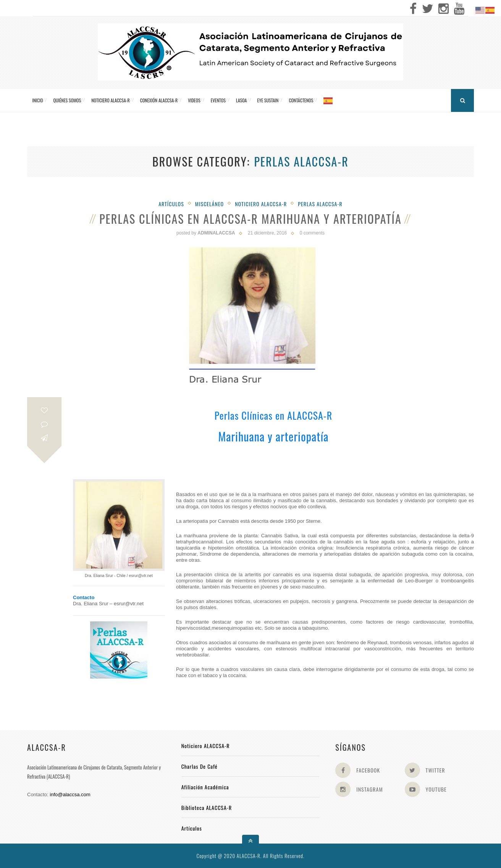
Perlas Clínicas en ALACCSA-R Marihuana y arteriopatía (250, 219)
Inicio (38, 100)
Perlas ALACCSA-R (320, 204)
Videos (194, 100)
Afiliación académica (205, 787)
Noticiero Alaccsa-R (261, 204)
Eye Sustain (268, 100)
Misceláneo (209, 204)
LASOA (242, 100)
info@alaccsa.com (70, 794)
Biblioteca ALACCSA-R (207, 807)
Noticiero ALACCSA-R (110, 100)
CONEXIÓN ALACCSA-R (159, 100)
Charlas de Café (200, 766)
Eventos (218, 100)
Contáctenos (301, 100)
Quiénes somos (67, 100)
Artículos (171, 204)
